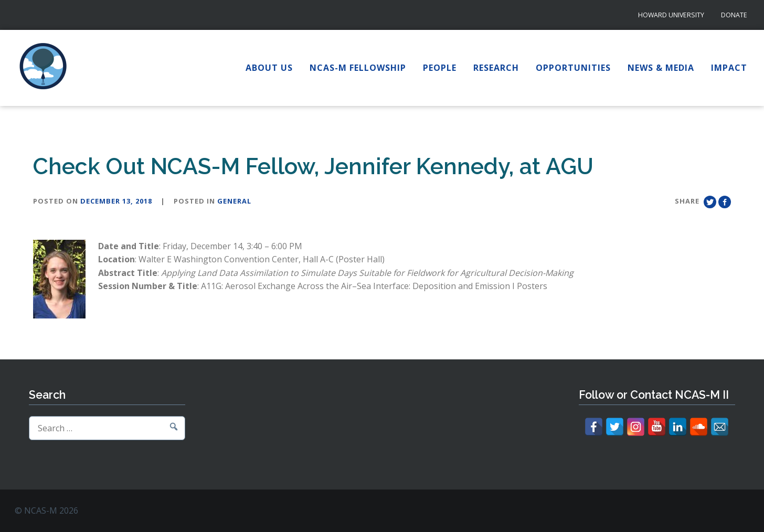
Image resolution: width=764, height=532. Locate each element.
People (440, 68)
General (234, 201)
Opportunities (573, 68)
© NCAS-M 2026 (46, 510)
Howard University (671, 15)
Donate (734, 15)
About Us (269, 68)
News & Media (661, 68)
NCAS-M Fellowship (358, 68)
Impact (729, 68)
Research (496, 68)
